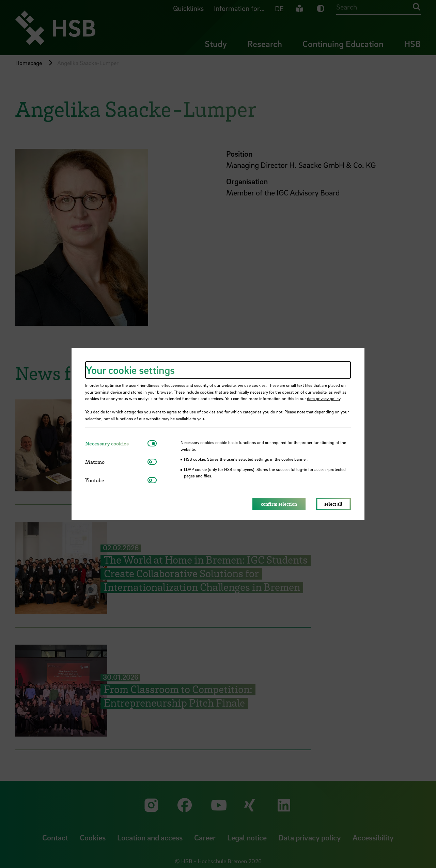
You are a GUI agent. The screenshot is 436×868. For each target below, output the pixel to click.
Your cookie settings (130, 370)
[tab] (116, 444)
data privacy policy (324, 398)
